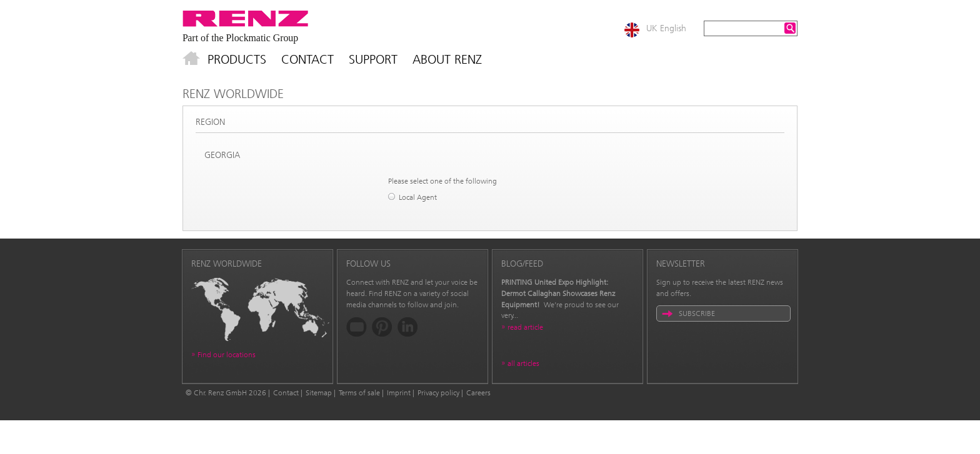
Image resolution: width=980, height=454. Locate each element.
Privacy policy (438, 393)
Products (237, 59)
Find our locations (227, 355)
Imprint (399, 393)
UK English (666, 28)
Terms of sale (359, 393)
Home (191, 59)
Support (373, 59)
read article (525, 327)
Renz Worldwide (233, 94)
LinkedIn (408, 327)
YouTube (357, 327)
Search (790, 28)
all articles (523, 363)
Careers (478, 393)
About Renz (447, 59)
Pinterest (382, 327)
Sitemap (319, 393)
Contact (307, 59)
